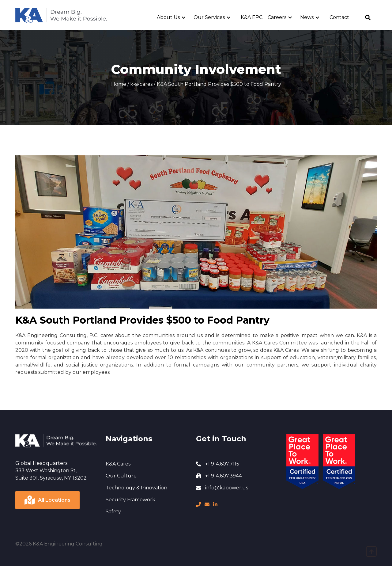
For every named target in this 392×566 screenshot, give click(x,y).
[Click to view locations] (47, 500)
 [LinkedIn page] (215, 504)
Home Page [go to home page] (30, 11)
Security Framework (130, 500)
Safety (113, 512)
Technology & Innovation (136, 488)
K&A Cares (118, 464)
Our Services (209, 17)
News (307, 17)
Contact (339, 17)
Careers (277, 17)
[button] (174, 17)
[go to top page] (371, 551)
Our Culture (121, 476)
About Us (168, 17)
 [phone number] (198, 504)
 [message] (207, 504)
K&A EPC (252, 17)
